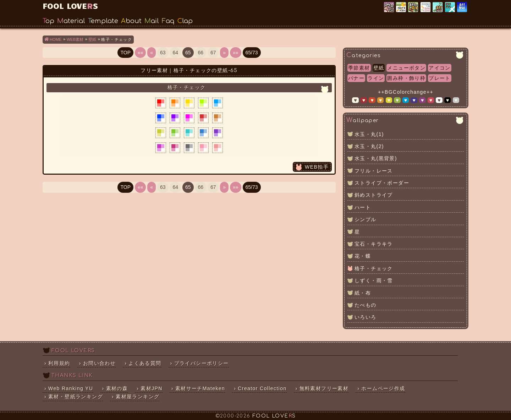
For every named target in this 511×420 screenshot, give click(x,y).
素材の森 (117, 388)
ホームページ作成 (383, 388)
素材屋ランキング (426, 7)
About (131, 21)
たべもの (366, 305)
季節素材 (359, 68)
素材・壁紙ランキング (463, 7)
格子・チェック (374, 268)
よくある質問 (145, 363)
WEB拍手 (317, 167)
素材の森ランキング (414, 7)
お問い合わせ (99, 363)
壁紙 (379, 68)
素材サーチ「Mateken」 (402, 7)
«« (141, 53)
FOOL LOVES (70, 6)
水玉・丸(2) (369, 146)
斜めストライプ (374, 195)
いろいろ (366, 317)
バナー (356, 78)
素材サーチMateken (200, 388)
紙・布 (363, 293)
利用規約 (59, 363)
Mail (152, 21)
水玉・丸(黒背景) (376, 158)
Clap (185, 21)
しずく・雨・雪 (374, 280)
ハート (363, 207)
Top (48, 21)
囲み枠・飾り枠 (406, 78)
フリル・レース (374, 171)
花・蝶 (363, 256)
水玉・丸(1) (369, 134)
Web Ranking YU (389, 7)
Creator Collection (262, 388)
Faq (168, 21)
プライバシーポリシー (202, 363)
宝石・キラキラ (374, 244)
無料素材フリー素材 (324, 388)
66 (200, 53)
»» (236, 53)
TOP (125, 53)
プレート (440, 78)
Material (71, 21)
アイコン (440, 68)
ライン (376, 78)
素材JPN (438, 7)
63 (163, 53)
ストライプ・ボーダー (382, 183)
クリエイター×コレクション (450, 7)
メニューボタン (406, 68)
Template (103, 21)
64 (175, 53)
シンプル (366, 219)
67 (213, 53)
